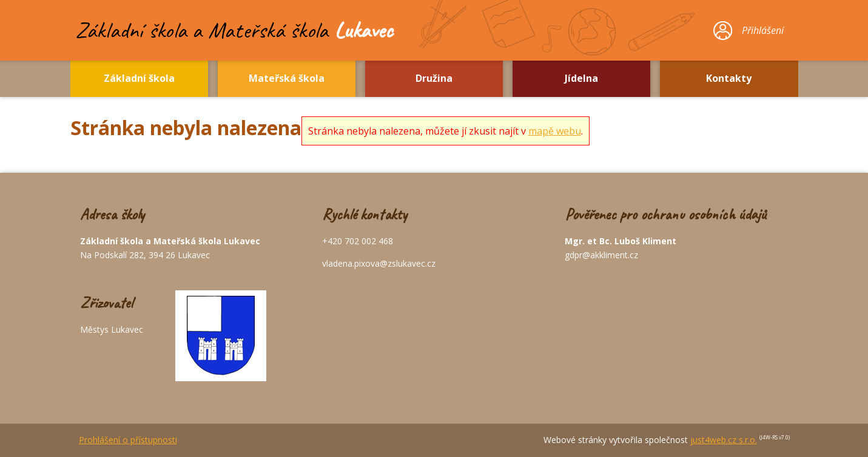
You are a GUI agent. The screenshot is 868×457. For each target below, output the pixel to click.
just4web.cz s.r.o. (724, 440)
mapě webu (555, 131)
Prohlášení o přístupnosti (128, 440)
